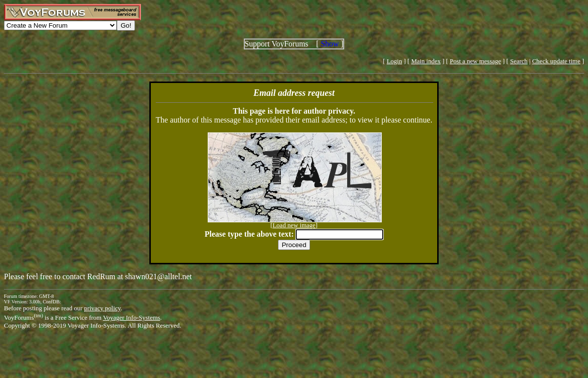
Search (519, 61)
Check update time (556, 61)
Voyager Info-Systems (132, 317)
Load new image (294, 225)
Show (330, 44)
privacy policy (102, 308)
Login (394, 61)
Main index (426, 61)
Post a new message (475, 61)
